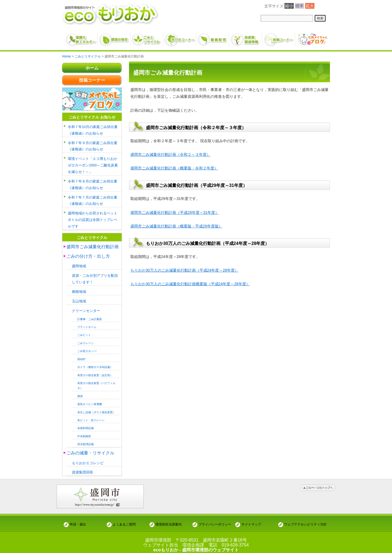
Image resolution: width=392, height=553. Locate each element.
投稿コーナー (92, 80)
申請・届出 (78, 519)
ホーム (92, 68)
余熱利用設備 (85, 424)
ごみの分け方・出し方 (88, 253)
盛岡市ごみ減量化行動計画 (93, 243)
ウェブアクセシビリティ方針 (305, 519)
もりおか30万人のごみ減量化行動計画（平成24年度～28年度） (184, 270)
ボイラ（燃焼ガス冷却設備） (95, 363)
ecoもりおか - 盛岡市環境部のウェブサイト (196, 545)
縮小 (289, 6)
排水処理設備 (85, 440)
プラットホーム (87, 322)
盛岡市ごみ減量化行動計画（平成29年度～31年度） (175, 212)
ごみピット (84, 331)
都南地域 (79, 288)
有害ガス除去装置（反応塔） (95, 371)
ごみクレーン (85, 338)
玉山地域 (79, 297)
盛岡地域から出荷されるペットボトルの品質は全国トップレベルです (93, 217)
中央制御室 (84, 432)
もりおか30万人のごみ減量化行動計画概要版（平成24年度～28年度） (190, 284)
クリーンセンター (86, 306)
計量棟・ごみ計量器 (90, 315)
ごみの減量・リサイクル (90, 448)
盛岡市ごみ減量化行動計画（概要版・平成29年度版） (176, 226)
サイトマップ (251, 519)
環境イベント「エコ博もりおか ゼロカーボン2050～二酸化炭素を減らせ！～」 (94, 164)
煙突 (80, 392)
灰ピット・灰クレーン (91, 416)
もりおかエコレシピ (88, 458)
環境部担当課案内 (169, 519)
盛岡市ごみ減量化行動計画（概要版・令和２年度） (174, 168)
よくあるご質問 (124, 519)
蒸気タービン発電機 (90, 400)
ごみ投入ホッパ (87, 347)
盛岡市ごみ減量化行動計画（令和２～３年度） (170, 154)
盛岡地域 (79, 263)
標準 (299, 6)
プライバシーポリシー (215, 519)
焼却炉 (81, 355)
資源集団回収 (82, 468)
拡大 (310, 6)
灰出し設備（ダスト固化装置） (96, 408)
